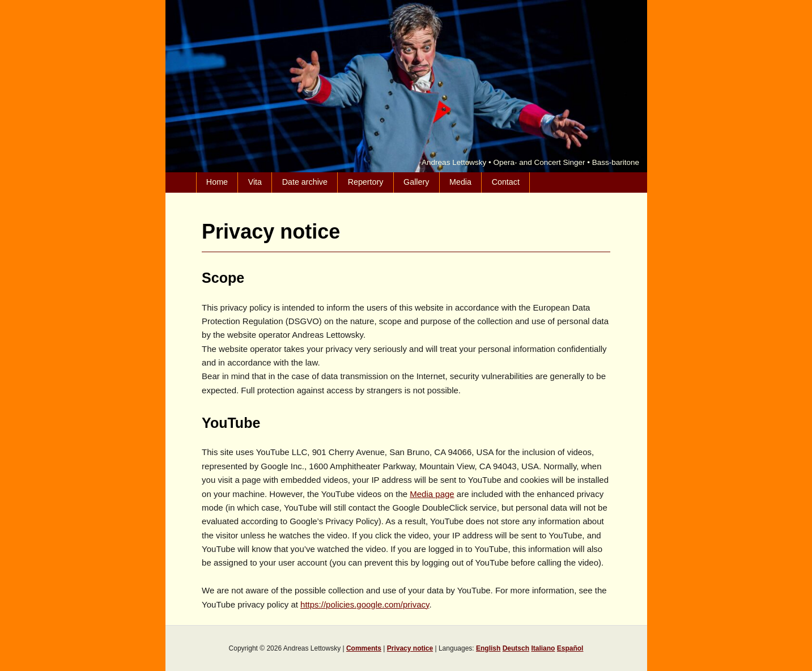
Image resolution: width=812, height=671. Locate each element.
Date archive (305, 182)
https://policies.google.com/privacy (365, 604)
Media (460, 182)
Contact (506, 182)
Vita (255, 182)
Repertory (366, 182)
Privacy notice (410, 648)
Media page (432, 494)
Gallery (416, 182)
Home (217, 182)
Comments (364, 648)
